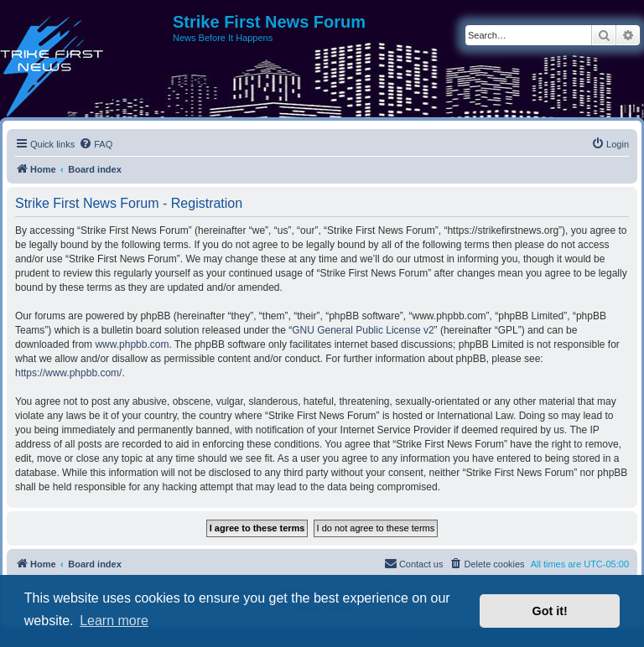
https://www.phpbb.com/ (68, 373)
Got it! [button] (550, 611)
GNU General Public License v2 (363, 330)
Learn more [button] (114, 621)
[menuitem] (96, 144)
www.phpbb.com (132, 344)
